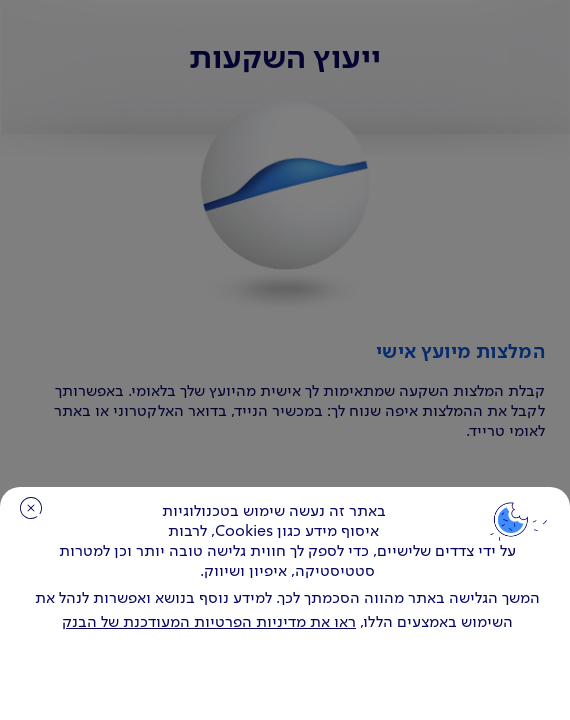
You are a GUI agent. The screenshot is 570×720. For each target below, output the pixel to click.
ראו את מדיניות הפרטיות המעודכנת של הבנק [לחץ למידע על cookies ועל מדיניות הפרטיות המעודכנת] (209, 623)
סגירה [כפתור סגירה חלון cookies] (31, 508)
